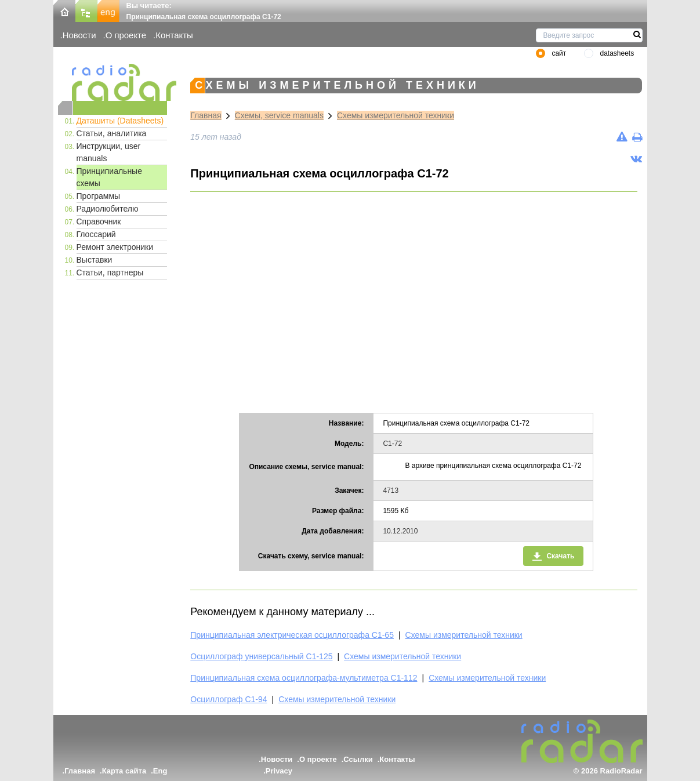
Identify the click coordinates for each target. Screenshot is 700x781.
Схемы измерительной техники (396, 115)
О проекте (126, 35)
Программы (99, 196)
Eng (160, 771)
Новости (79, 35)
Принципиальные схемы (109, 177)
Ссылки (358, 759)
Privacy (279, 771)
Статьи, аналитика (112, 133)
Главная (206, 115)
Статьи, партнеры (110, 273)
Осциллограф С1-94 (229, 699)
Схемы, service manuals (279, 115)
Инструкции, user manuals (109, 152)
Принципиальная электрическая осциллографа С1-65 (292, 635)
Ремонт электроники (115, 247)
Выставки (95, 260)
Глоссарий (96, 234)
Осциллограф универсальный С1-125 (261, 656)
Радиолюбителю (108, 209)
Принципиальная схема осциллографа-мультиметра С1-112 (304, 678)
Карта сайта (124, 771)
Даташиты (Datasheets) (120, 121)
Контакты (174, 35)
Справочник (99, 221)
